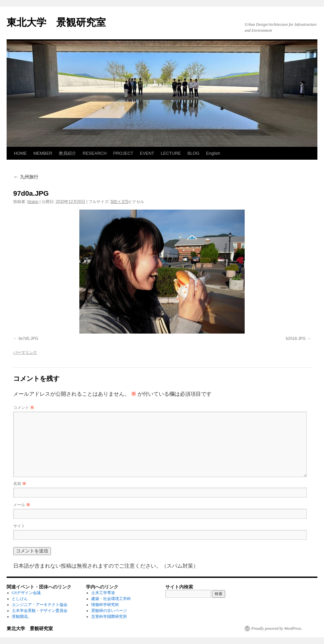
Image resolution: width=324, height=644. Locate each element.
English (213, 153)
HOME (20, 153)
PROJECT (123, 153)
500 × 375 (119, 202)
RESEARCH (95, 153)
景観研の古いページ (109, 611)
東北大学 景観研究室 (56, 22)
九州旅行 (26, 177)
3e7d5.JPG (28, 339)
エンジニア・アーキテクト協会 (40, 605)
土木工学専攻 (103, 593)
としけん (20, 599)
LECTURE (171, 153)
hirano (33, 202)
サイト (19, 526)
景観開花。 (22, 617)
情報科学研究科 (105, 605)
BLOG (193, 153)
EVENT (147, 153)
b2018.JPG (296, 339)
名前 (20, 484)
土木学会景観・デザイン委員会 (40, 611)
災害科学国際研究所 (109, 617)
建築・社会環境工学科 (111, 599)
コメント (24, 408)
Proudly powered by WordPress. (277, 628)
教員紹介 (67, 153)
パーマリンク (25, 352)
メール (22, 505)
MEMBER (43, 153)
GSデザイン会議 (26, 593)
